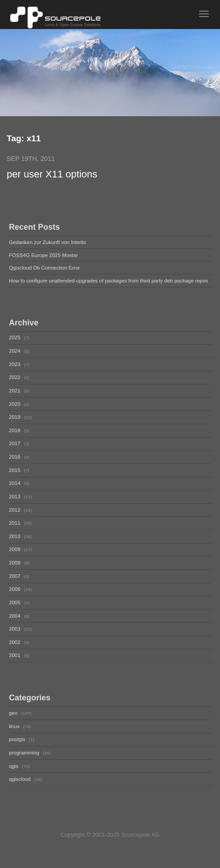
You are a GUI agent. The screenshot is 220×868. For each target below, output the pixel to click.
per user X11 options (52, 174)
